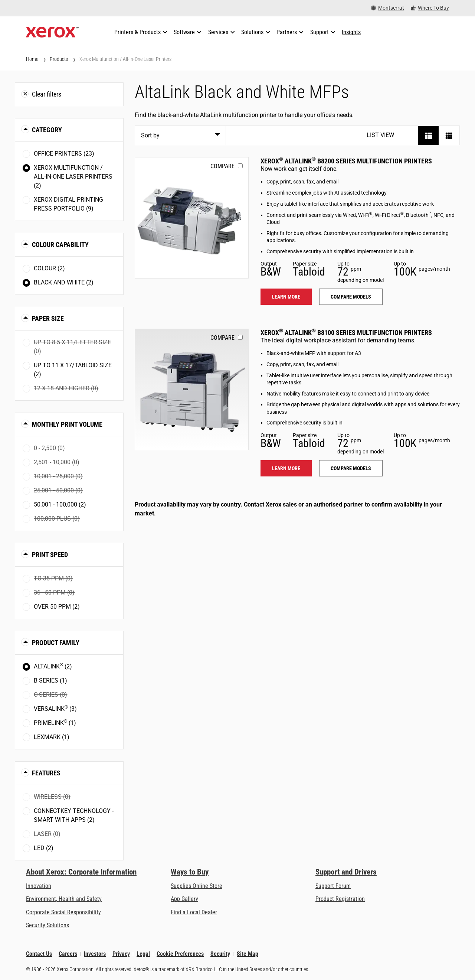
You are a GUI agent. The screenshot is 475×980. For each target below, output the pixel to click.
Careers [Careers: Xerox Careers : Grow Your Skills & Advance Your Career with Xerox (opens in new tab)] (68, 954)
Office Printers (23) (64, 154)
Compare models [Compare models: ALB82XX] (351, 297)
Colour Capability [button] (60, 245)
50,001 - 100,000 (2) (60, 504)
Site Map (248, 954)
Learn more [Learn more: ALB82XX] (286, 297)
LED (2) (44, 848)
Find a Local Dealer (194, 912)
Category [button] (47, 130)
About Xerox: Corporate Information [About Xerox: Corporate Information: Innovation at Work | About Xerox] (81, 872)
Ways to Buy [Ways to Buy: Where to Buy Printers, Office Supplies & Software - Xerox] (190, 872)
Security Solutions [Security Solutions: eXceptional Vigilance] (47, 925)
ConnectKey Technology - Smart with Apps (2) (74, 815)
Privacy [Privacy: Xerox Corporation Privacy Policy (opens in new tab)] (121, 954)
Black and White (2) (64, 282)
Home (32, 59)
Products (59, 59)
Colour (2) (49, 268)
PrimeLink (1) (55, 722)
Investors (95, 954)
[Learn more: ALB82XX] (192, 218)
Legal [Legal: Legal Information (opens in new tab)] (143, 954)
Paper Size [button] (48, 318)
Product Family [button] (56, 643)
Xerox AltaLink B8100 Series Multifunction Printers (346, 333)
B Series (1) (50, 681)
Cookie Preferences (180, 954)
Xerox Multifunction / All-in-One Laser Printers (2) (73, 177)
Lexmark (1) (52, 737)
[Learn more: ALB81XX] (192, 389)
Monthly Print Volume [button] (67, 424)
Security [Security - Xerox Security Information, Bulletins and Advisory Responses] (220, 954)
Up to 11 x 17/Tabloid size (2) (73, 370)
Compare (222, 166)
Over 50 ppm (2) (57, 607)
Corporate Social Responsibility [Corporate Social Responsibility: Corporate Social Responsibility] (63, 912)
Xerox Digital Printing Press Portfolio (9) (68, 204)
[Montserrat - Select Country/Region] (388, 8)
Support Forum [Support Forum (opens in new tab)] (333, 886)
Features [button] (46, 773)
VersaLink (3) (55, 708)
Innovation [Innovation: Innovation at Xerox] (39, 886)
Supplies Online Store (196, 886)
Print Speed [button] (50, 555)
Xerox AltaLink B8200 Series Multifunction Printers (346, 161)
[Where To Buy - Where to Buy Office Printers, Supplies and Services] (430, 8)
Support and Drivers (346, 872)
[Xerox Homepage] (53, 32)
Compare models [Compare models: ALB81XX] (351, 468)
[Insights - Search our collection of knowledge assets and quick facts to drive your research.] (351, 32)
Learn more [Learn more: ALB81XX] (286, 468)
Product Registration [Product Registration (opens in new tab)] (340, 899)
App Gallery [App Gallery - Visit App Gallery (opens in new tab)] (184, 899)
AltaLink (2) (53, 666)
